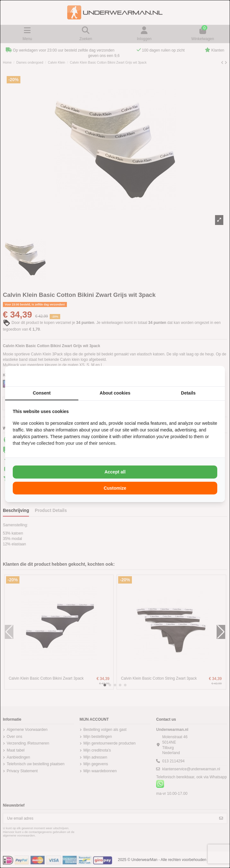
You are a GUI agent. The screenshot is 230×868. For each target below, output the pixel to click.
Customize (115, 488)
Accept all (115, 472)
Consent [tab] (42, 393)
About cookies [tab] (115, 393)
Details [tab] (188, 393)
